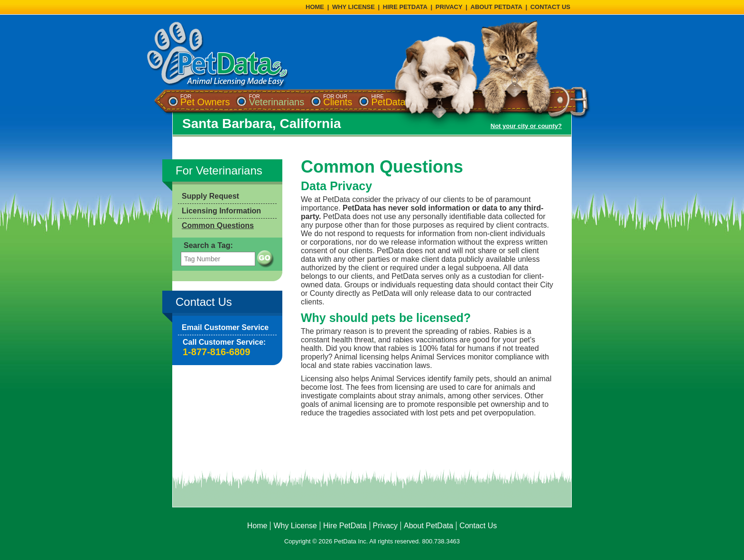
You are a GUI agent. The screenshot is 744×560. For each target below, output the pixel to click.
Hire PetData (345, 526)
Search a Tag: (208, 245)
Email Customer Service (225, 327)
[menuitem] (205, 100)
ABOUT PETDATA (497, 7)
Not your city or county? (526, 126)
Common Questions (218, 225)
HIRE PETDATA (405, 7)
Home (257, 526)
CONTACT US (550, 7)
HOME (315, 7)
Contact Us (478, 526)
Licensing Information (221, 211)
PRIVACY (449, 7)
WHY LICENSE (353, 7)
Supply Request (210, 196)
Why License (295, 526)
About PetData (428, 526)
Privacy (385, 526)
